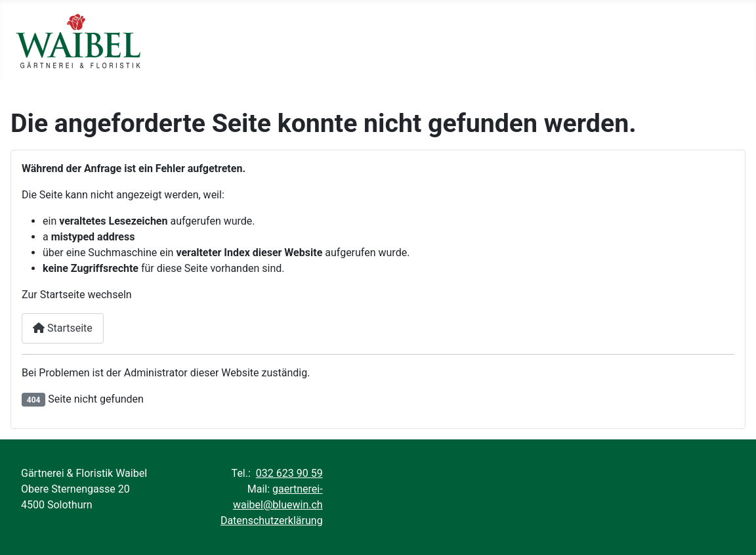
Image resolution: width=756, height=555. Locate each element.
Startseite (63, 328)
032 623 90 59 (289, 473)
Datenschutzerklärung (272, 521)
